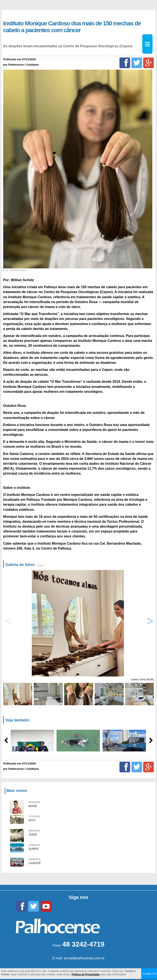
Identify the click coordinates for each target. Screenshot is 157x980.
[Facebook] (125, 63)
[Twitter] (137, 63)
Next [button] (149, 623)
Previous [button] (9, 623)
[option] (78, 623)
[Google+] (148, 63)
